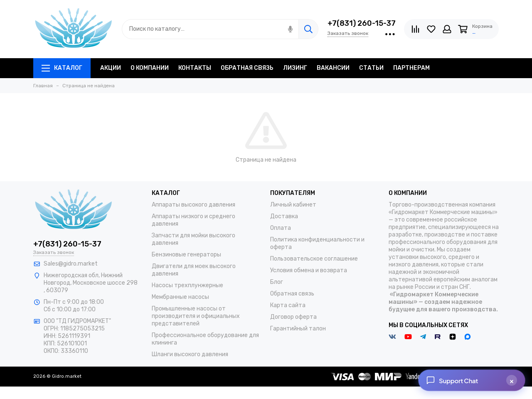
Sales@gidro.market (71, 264)
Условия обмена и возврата (309, 270)
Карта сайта (288, 305)
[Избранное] (431, 29)
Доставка (284, 216)
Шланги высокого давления (190, 354)
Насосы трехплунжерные (187, 285)
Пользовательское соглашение (314, 259)
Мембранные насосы (180, 297)
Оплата (281, 228)
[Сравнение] (415, 29)
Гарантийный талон (298, 329)
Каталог (62, 68)
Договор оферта (293, 317)
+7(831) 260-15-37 (362, 23)
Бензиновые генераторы (186, 255)
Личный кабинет (293, 205)
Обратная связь (292, 294)
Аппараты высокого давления (193, 205)
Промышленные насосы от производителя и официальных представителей (196, 316)
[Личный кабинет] (447, 29)
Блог (277, 282)
